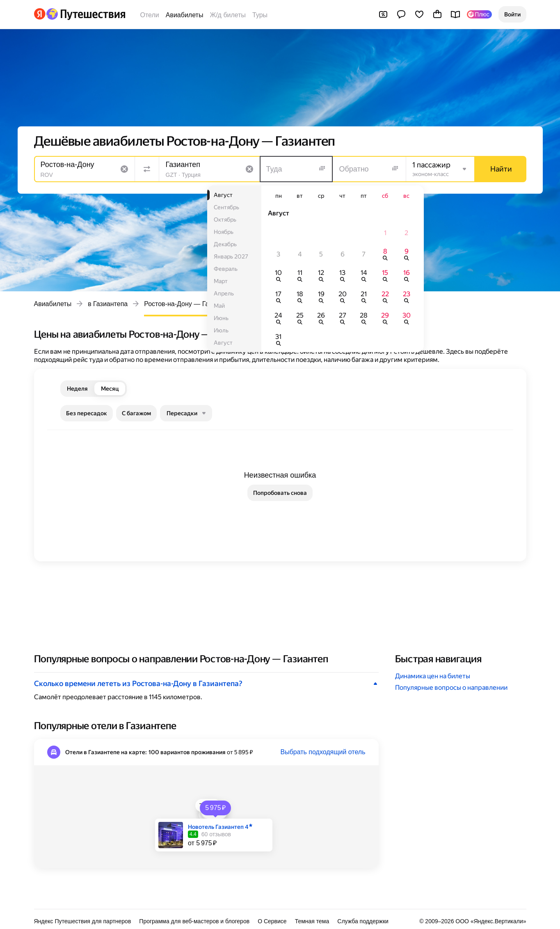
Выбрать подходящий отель (323, 752)
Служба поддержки (363, 921)
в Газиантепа (108, 304)
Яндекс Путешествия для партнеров (83, 921)
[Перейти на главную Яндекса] (40, 14)
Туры (260, 15)
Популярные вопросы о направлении (451, 688)
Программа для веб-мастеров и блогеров (194, 921)
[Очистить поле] (124, 169)
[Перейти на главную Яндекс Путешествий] (86, 14)
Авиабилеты (185, 15)
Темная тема (312, 921)
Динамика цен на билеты (433, 676)
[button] (512, 14)
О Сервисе (272, 921)
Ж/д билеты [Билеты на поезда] (228, 15)
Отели (150, 15)
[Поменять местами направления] (147, 169)
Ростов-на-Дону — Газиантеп (189, 304)
